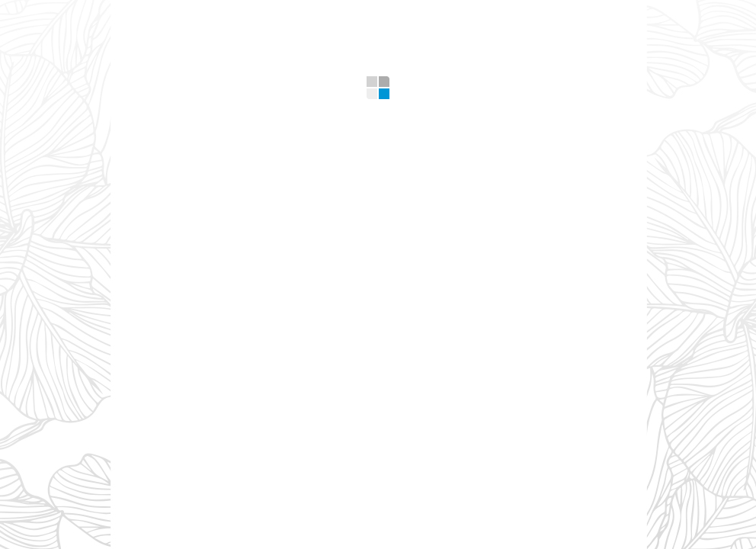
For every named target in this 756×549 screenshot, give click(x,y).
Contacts (552, 15)
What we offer (252, 15)
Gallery (368, 15)
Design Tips (456, 15)
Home (161, 15)
